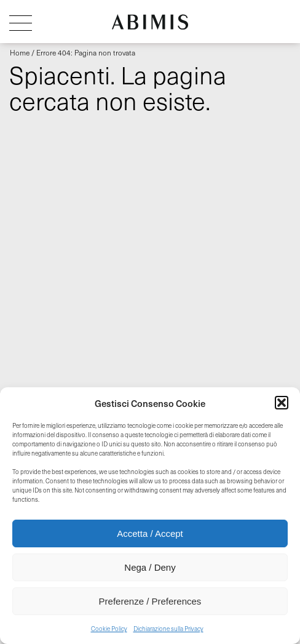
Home (20, 52)
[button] (282, 403)
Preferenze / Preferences (150, 601)
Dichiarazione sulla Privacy (168, 629)
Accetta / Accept (150, 533)
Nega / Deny (150, 567)
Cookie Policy (109, 629)
